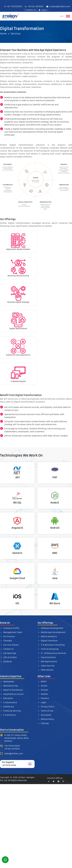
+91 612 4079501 (12, 749)
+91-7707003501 (13, 6)
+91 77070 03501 (12, 746)
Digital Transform (48, 641)
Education (7, 698)
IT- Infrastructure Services (52, 653)
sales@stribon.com (14, 754)
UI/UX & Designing (48, 649)
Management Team (11, 632)
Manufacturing (9, 686)
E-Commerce (8, 715)
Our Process (7, 636)
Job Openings (8, 653)
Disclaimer (44, 715)
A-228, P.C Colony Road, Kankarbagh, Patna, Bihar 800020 (16, 738)
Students (6, 662)
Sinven (42, 686)
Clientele (6, 641)
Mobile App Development (51, 632)
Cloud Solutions (47, 657)
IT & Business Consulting (51, 645)
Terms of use (45, 711)
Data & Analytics (47, 636)
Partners (43, 698)
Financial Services (11, 711)
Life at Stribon (8, 657)
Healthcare (7, 707)
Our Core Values (9, 645)
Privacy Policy (46, 707)
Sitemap (43, 723)
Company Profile (10, 628)
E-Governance (8, 702)
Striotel (43, 690)
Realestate (7, 682)
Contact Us (30, 10)
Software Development (50, 628)
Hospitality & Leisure (12, 694)
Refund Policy (46, 719)
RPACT (42, 682)
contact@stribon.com (58, 6)
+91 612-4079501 (34, 6)
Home (3, 34)
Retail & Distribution (11, 690)
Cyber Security (46, 666)
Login (43, 10)
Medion (43, 694)
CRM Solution (46, 670)
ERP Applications (47, 662)
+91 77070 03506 (9, 765)
